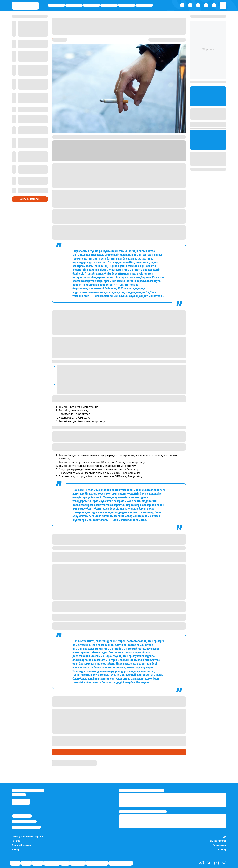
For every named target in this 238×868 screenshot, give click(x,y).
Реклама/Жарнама (24, 822)
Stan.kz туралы (22, 816)
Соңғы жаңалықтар (30, 194)
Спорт (126, 5)
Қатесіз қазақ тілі (97, 863)
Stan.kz (144, 157)
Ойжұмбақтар (220, 845)
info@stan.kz (19, 794)
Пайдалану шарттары (26, 827)
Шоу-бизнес (144, 5)
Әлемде (91, 5)
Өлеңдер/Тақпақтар (21, 845)
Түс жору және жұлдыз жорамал (27, 837)
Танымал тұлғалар (218, 841)
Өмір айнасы (109, 5)
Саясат (56, 5)
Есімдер (15, 849)
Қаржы (74, 5)
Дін (225, 837)
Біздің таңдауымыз (121, 863)
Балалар (222, 849)
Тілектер (16, 841)
